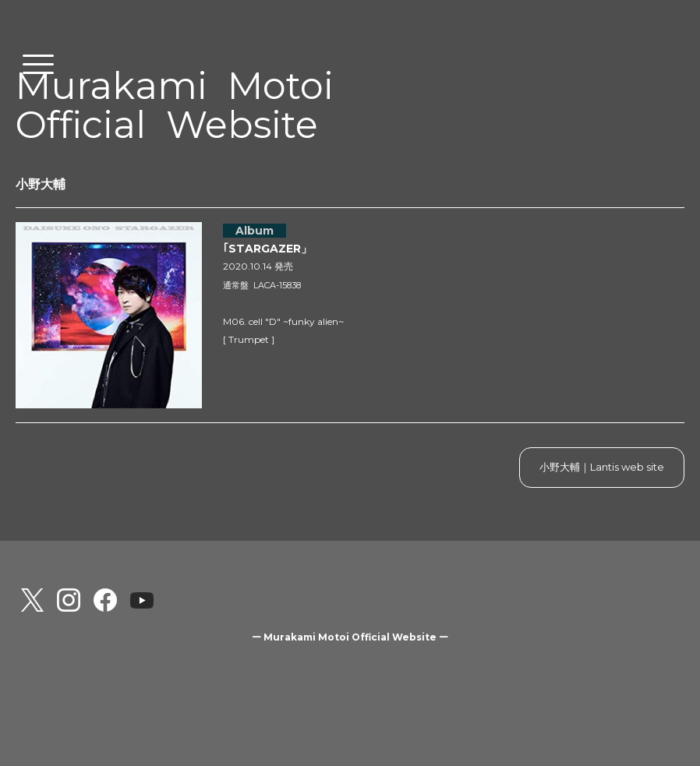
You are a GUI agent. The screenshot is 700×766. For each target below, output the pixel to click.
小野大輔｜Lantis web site (602, 467)
